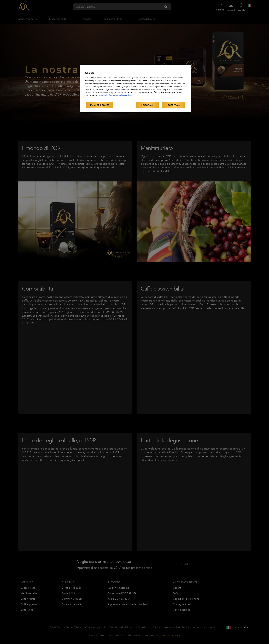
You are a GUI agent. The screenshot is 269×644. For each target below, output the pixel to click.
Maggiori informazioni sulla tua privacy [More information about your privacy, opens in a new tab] (116, 95)
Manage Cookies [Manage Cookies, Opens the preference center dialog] (100, 105)
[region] (136, 89)
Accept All (174, 105)
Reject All (147, 105)
